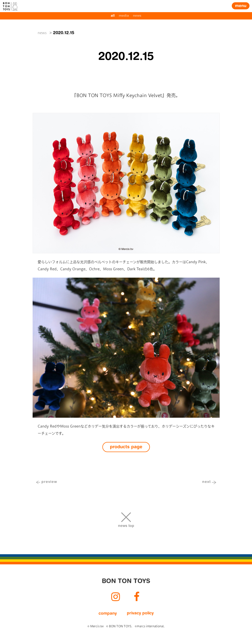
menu (241, 6)
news (137, 16)
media (124, 16)
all (113, 16)
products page (126, 447)
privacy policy (140, 613)
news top (126, 526)
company (108, 614)
